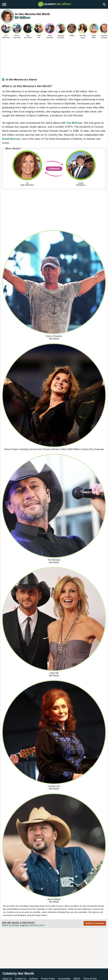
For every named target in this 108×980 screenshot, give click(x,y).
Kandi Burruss (11, 139)
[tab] (54, 81)
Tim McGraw (74, 123)
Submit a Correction (95, 923)
